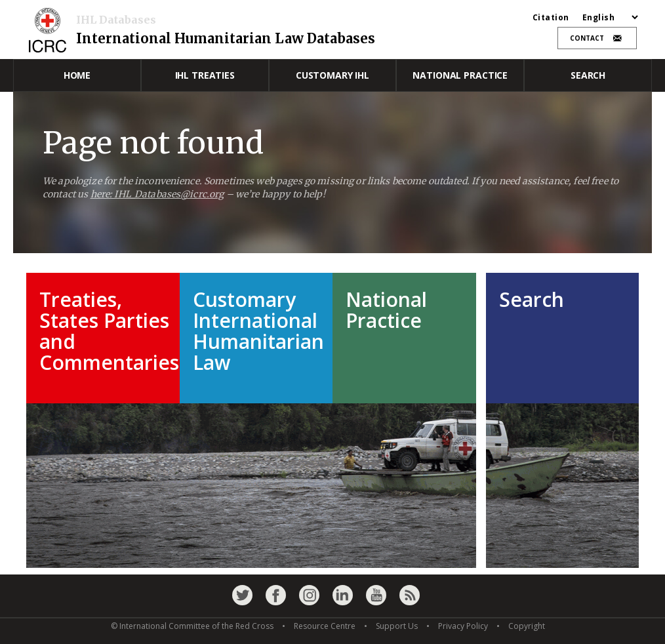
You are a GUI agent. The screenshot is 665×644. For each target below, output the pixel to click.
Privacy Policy (463, 626)
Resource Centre (325, 626)
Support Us (397, 626)
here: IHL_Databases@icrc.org (157, 194)
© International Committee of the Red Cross (192, 626)
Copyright (527, 626)
